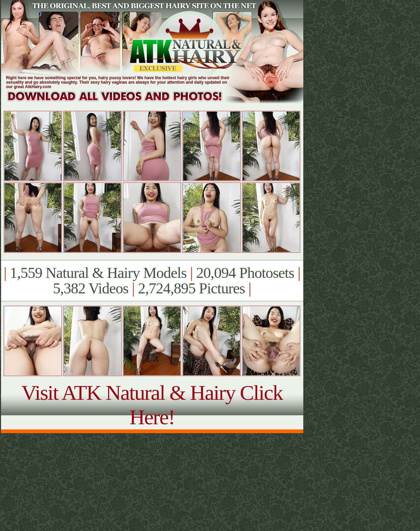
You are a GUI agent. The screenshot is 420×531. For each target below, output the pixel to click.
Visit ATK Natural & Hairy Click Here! (152, 405)
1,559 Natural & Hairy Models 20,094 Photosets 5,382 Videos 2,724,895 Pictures (152, 281)
